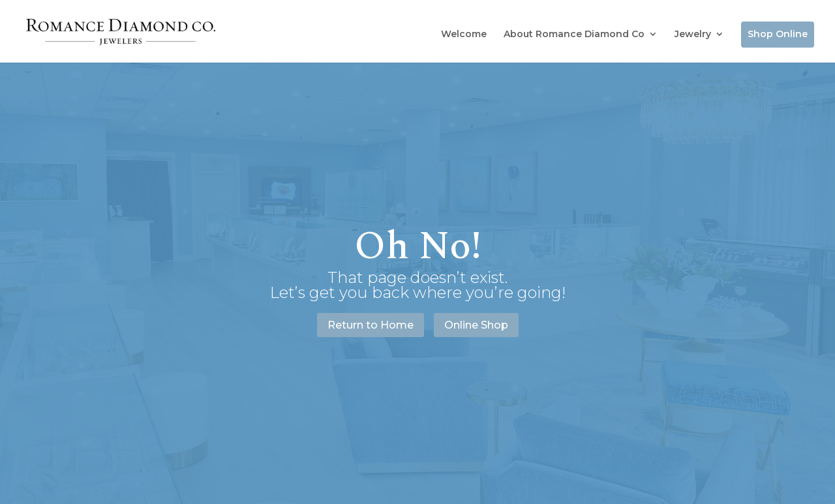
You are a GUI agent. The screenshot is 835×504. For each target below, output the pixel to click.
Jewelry (693, 34)
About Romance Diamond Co (574, 34)
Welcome (464, 34)
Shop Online (778, 34)
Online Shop (476, 325)
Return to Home (371, 325)
